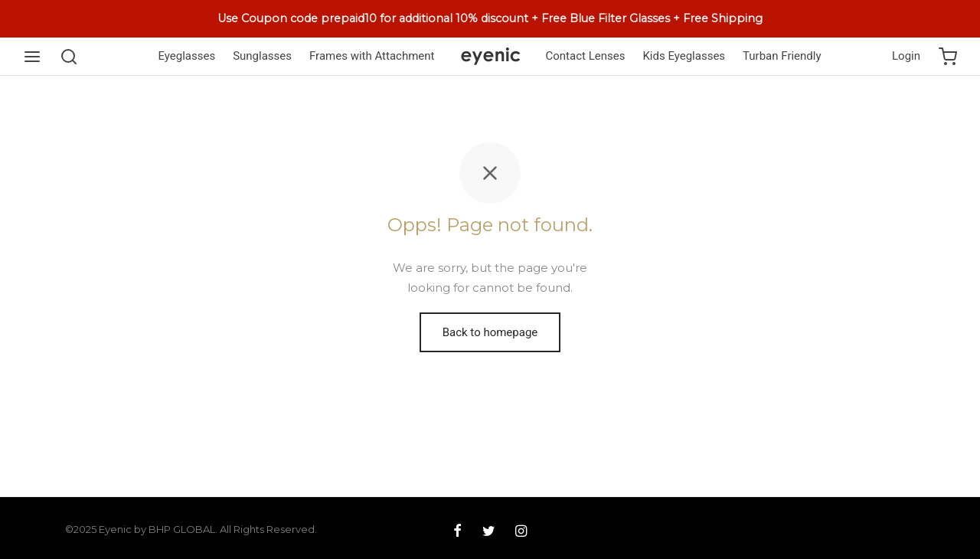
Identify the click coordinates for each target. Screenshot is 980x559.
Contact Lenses (586, 56)
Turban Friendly (782, 56)
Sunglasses (262, 56)
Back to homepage (490, 332)
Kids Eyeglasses (684, 56)
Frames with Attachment (372, 56)
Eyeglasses (186, 56)
